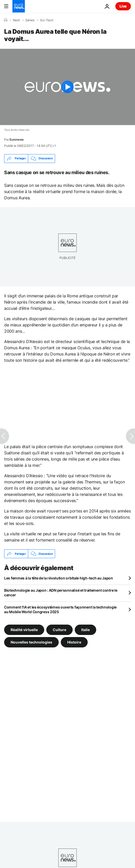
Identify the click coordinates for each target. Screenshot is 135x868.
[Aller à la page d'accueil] (19, 6)
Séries (30, 20)
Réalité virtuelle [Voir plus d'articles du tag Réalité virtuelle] (24, 630)
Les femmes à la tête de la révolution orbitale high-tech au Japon (59, 578)
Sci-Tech (47, 20)
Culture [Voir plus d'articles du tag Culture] (59, 630)
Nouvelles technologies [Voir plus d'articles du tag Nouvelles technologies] (31, 642)
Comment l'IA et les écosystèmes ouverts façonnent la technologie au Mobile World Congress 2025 (60, 609)
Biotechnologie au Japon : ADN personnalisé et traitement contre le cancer (61, 593)
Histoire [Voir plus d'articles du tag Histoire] (74, 642)
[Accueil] (6, 20)
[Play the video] (67, 87)
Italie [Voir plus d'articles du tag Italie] (85, 630)
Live (123, 6)
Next (16, 20)
